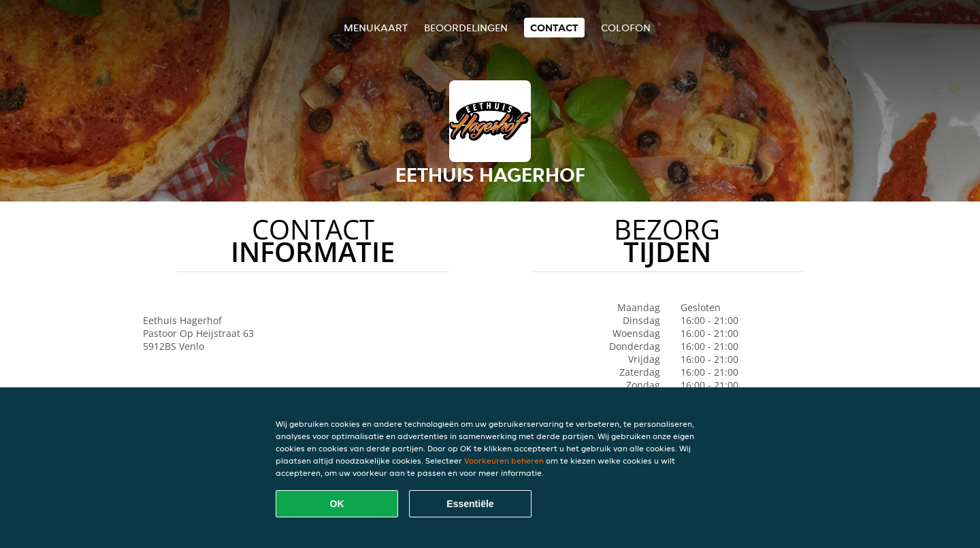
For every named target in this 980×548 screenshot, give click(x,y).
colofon (626, 28)
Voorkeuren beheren (504, 461)
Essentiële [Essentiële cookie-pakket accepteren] (470, 504)
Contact (554, 28)
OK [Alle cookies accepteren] (337, 504)
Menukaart (376, 28)
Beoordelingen (466, 28)
